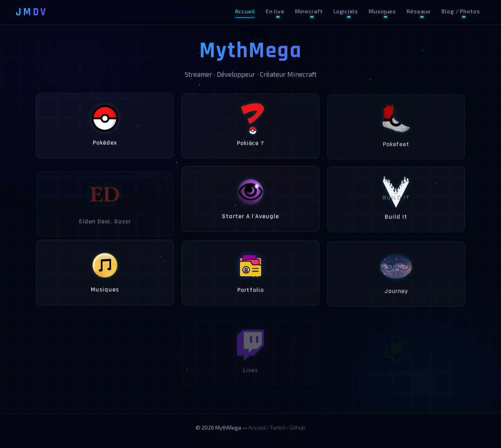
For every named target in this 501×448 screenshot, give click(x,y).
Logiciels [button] (346, 11)
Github (297, 427)
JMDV (32, 12)
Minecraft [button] (309, 11)
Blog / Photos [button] (461, 11)
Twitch (278, 427)
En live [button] (275, 11)
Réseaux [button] (419, 11)
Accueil (245, 11)
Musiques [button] (382, 11)
